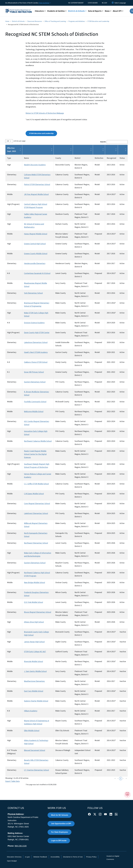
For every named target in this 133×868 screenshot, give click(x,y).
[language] (120, 3)
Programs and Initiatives (77, 21)
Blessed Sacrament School (35, 750)
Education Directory (14, 857)
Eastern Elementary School (35, 382)
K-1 (8, 372)
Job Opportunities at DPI (61, 824)
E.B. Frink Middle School (33, 602)
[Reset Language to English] (113, 3)
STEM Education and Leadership (98, 21)
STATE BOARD (93, 3)
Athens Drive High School (34, 622)
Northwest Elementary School (36, 543)
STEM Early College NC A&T (35, 652)
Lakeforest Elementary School (36, 513)
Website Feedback (40, 857)
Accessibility (55, 857)
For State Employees (59, 832)
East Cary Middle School (34, 691)
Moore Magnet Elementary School (38, 612)
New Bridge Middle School (34, 583)
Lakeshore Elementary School (36, 342)
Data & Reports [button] (95, 11)
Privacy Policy (91, 857)
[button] (20, 150)
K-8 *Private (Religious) (12, 752)
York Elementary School (33, 293)
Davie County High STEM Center (37, 333)
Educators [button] (39, 11)
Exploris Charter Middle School (36, 701)
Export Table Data (12, 781)
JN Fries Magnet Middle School (36, 194)
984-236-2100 (21, 846)
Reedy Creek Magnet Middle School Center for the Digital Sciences (35, 454)
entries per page (20, 141)
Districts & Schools (18, 21)
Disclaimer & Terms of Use (73, 857)
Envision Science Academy (34, 323)
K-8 (8, 273)
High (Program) (13, 204)
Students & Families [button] (56, 11)
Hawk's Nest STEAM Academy (36, 352)
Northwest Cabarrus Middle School (38, 441)
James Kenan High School (34, 642)
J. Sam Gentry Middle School (35, 671)
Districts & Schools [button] (76, 11)
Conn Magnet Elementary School (37, 504)
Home (7, 21)
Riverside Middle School (33, 662)
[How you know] (45, 3)
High (9, 165)
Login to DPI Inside (59, 841)
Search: (103, 142)
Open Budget (12, 861)
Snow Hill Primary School (34, 372)
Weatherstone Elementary (34, 681)
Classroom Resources (35, 21)
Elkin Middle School (32, 731)
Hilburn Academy (31, 711)
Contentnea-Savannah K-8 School (37, 273)
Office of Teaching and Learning (55, 21)
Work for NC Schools (60, 815)
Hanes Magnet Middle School (36, 234)
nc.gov (27, 857)
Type (9, 158)
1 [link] (121, 778)
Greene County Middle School (36, 254)
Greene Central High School (35, 244)
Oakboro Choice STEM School (36, 362)
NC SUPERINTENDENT (76, 3)
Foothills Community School (35, 402)
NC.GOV (104, 3)
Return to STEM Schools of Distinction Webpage (45, 113)
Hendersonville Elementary (35, 263)
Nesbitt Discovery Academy (35, 165)
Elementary (12, 175)
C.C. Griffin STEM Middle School (36, 484)
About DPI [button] (117, 11)
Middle (10, 194)
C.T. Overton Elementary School (36, 770)
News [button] (107, 11)
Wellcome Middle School (34, 412)
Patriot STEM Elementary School (37, 185)
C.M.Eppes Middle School (34, 494)
